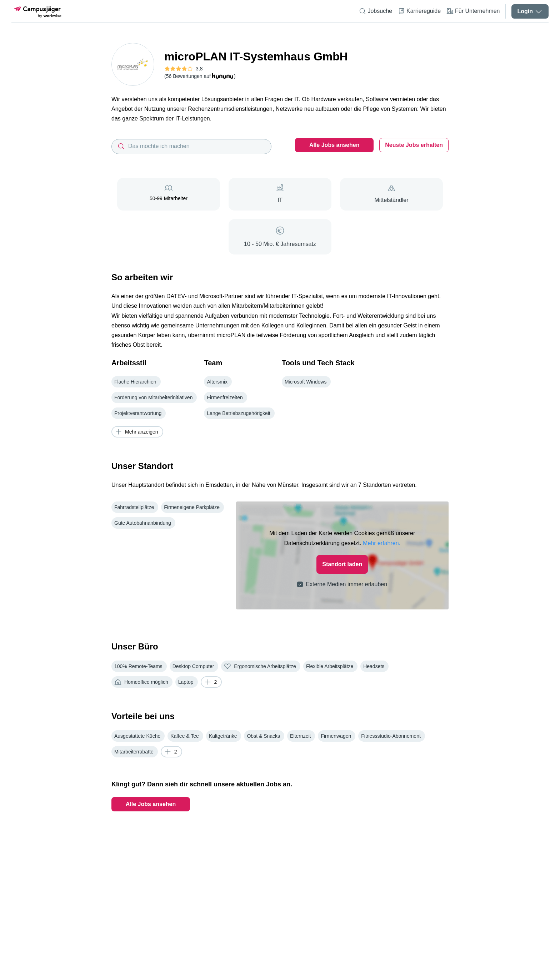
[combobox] (191, 147)
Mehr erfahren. (382, 512)
